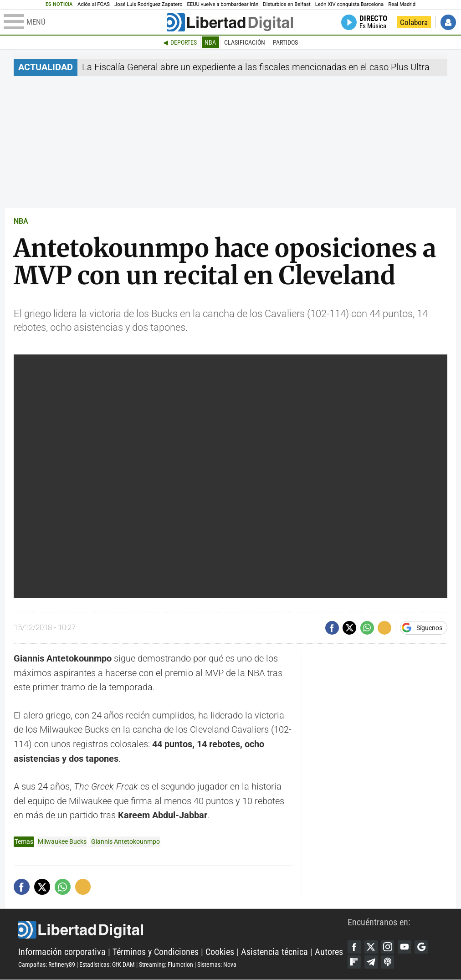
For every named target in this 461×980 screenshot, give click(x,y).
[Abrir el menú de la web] (84, 22)
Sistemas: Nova (217, 965)
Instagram (389, 947)
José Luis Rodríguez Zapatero (148, 4)
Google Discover (423, 947)
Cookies (220, 952)
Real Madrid (402, 4)
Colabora (414, 22)
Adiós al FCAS (94, 4)
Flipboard (354, 963)
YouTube (406, 947)
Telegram (371, 963)
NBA (210, 42)
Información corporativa (62, 952)
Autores (329, 952)
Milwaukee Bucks (62, 841)
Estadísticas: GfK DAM (107, 965)
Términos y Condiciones (156, 952)
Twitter (371, 947)
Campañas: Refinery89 (47, 965)
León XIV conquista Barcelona (350, 4)
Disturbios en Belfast (287, 4)
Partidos (285, 42)
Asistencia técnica (274, 952)
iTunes (389, 963)
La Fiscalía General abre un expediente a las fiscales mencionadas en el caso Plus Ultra (256, 67)
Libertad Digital (183, 930)
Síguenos (429, 628)
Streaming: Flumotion (166, 965)
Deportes (184, 42)
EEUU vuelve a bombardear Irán (223, 4)
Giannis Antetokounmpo (125, 841)
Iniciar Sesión (448, 22)
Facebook (354, 947)
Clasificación (245, 42)
